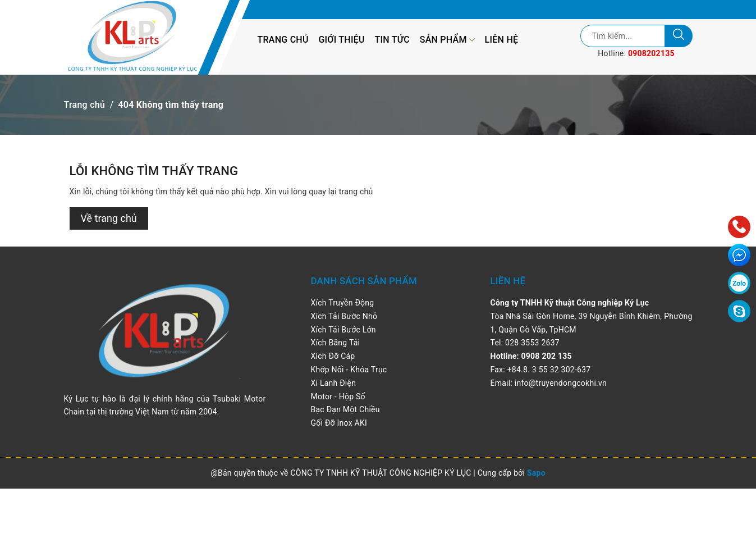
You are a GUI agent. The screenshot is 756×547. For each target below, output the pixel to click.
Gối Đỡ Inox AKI (339, 423)
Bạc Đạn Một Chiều (345, 409)
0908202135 (651, 53)
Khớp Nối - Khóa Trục (349, 370)
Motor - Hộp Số (338, 396)
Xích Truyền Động (343, 303)
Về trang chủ (109, 218)
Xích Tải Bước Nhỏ (344, 316)
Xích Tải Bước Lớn (343, 330)
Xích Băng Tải (336, 343)
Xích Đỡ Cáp (333, 356)
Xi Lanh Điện (334, 383)
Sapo (536, 473)
